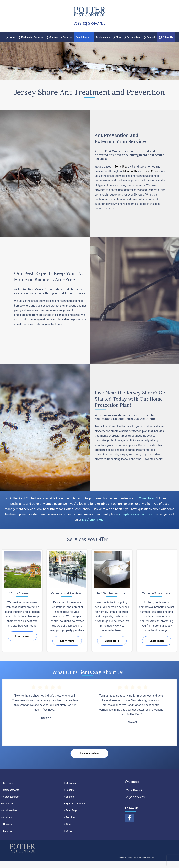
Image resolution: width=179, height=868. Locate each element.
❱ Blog (117, 37)
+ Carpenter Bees (10, 797)
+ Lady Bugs (8, 831)
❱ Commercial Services (59, 37)
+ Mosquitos (70, 783)
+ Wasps (68, 831)
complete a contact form (136, 514)
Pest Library (84, 37)
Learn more (22, 636)
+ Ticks (68, 824)
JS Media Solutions (145, 865)
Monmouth (130, 171)
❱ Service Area (132, 37)
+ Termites (69, 817)
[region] (89, 61)
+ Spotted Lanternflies (76, 804)
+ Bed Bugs (7, 783)
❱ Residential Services (31, 37)
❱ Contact (150, 37)
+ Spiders (69, 797)
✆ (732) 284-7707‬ (90, 23)
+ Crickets (7, 817)
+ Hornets (6, 824)
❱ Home (11, 37)
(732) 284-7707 (93, 520)
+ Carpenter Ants (10, 790)
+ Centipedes (8, 804)
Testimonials (103, 37)
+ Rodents (69, 790)
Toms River (121, 166)
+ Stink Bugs (70, 810)
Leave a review (90, 753)
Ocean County (151, 171)
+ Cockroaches (9, 810)
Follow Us (166, 37)
